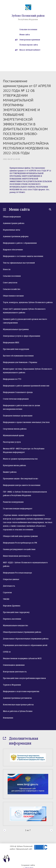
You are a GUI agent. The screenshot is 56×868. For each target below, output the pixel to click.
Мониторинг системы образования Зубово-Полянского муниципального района (28, 371)
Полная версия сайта (29, 45)
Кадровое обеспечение (13, 250)
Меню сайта (25, 35)
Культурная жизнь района (14, 465)
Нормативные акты (12, 230)
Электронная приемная (30, 40)
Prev (5, 830)
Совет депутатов (10, 283)
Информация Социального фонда (18, 392)
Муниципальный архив (14, 435)
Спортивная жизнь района (15, 429)
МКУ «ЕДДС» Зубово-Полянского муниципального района (25, 564)
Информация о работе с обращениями (20, 243)
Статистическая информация (16, 399)
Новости (7, 269)
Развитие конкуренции (13, 502)
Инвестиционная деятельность (17, 556)
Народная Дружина (12, 606)
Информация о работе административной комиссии (26, 386)
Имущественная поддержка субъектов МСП (22, 658)
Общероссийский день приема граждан (20, 536)
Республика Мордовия (28, 19)
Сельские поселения (28, 30)
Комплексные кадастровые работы (18, 705)
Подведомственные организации (18, 416)
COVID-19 (7, 652)
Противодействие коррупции (16, 349)
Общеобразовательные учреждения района (22, 632)
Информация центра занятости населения (22, 485)
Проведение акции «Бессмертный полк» (21, 479)
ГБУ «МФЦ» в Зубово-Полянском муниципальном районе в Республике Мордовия (25, 494)
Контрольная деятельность (15, 672)
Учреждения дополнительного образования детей (25, 645)
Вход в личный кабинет (30, 50)
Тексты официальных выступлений (19, 263)
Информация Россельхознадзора (17, 573)
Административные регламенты (17, 698)
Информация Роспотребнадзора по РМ (20, 543)
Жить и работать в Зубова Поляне (18, 711)
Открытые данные (11, 579)
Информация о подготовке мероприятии (21, 691)
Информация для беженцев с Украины (20, 362)
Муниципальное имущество (16, 626)
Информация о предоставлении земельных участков (26, 422)
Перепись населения (12, 619)
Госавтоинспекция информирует (18, 509)
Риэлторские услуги (12, 442)
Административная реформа (16, 236)
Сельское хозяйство (12, 289)
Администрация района (14, 223)
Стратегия (7, 593)
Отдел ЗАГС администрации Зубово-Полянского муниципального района (24, 311)
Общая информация (12, 217)
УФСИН (6, 599)
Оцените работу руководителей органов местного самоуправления (25, 321)
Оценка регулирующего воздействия (19, 549)
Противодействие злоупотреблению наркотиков (24, 678)
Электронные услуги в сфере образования (22, 336)
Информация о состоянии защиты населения (23, 256)
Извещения (8, 718)
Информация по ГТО (12, 379)
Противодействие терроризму (16, 612)
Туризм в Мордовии (12, 685)
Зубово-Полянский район (28, 16)
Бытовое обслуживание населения (18, 356)
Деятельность (9, 586)
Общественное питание (13, 296)
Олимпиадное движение (14, 665)
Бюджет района (10, 472)
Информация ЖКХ (11, 343)
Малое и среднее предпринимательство (20, 459)
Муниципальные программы (16, 329)
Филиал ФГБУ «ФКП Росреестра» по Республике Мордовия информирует (24, 450)
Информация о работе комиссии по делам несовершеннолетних (22, 407)
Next (51, 830)
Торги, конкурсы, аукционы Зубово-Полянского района (28, 302)
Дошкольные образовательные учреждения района (26, 639)
